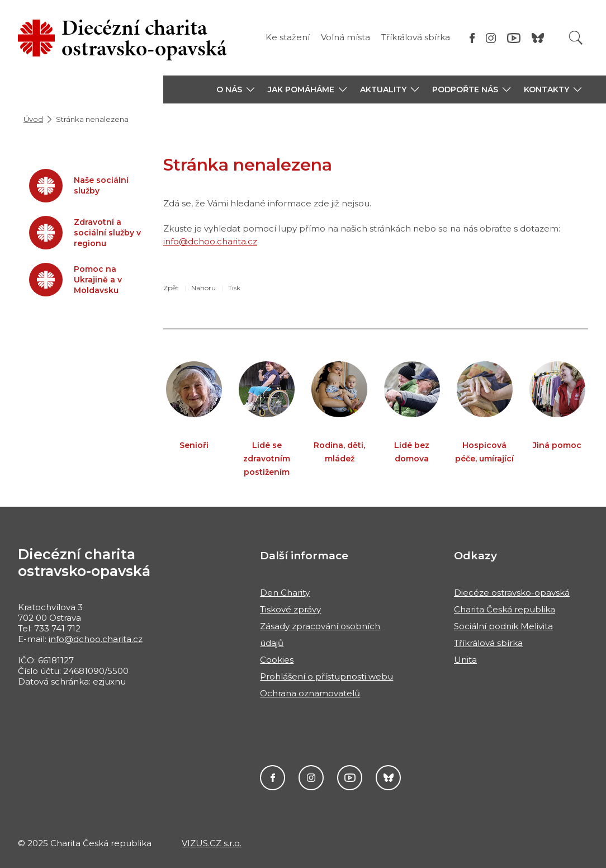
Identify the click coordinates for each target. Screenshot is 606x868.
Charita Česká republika (505, 609)
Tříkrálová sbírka (416, 37)
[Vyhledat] (576, 38)
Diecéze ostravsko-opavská (512, 593)
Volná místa (345, 37)
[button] (235, 89)
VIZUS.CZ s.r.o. (212, 843)
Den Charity (285, 593)
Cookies (277, 660)
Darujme (388, 778)
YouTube (350, 778)
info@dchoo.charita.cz (210, 241)
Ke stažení (288, 37)
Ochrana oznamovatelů (310, 693)
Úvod (33, 119)
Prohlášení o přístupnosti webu (326, 676)
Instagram (311, 778)
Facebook (273, 778)
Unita (465, 660)
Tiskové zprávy (290, 609)
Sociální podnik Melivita (503, 626)
